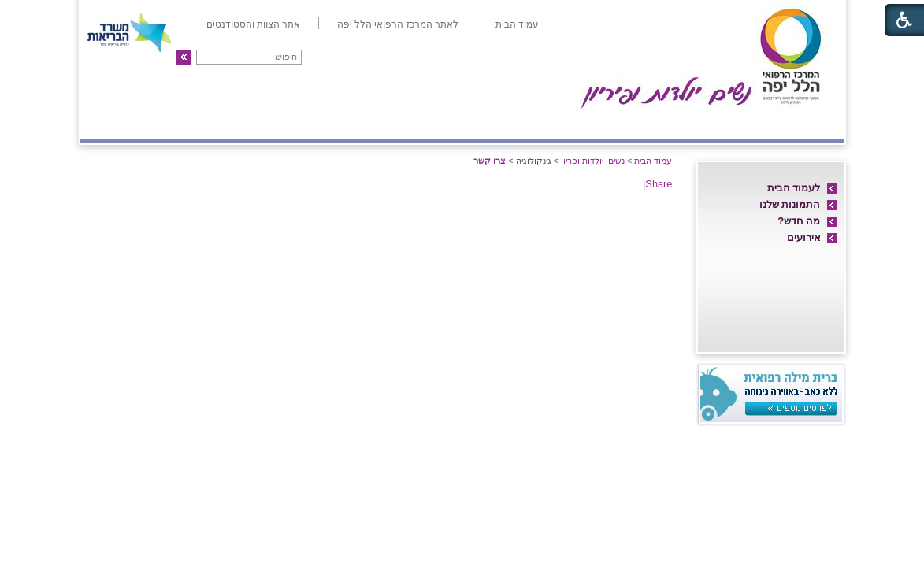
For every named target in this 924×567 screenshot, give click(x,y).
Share (659, 184)
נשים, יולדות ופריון (593, 161)
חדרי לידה (753, 124)
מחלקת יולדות (665, 124)
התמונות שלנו (790, 204)
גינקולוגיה (283, 124)
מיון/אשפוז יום (481, 124)
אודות (818, 124)
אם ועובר (577, 124)
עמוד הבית (653, 161)
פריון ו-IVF (195, 124)
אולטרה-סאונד (375, 124)
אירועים (804, 237)
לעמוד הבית (794, 188)
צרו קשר (113, 124)
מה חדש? (799, 221)
